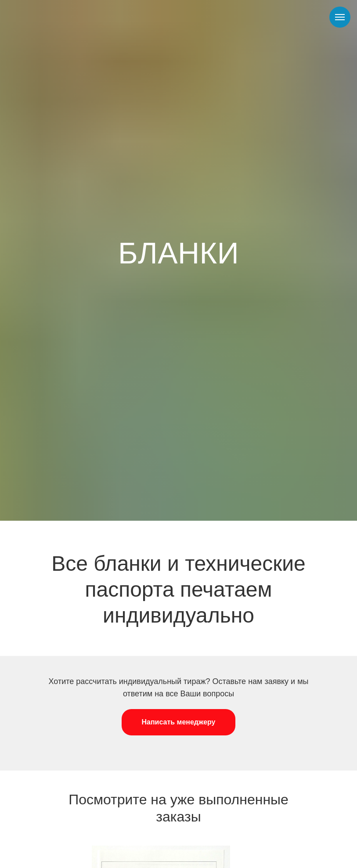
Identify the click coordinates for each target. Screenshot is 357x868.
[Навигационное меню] (340, 17)
